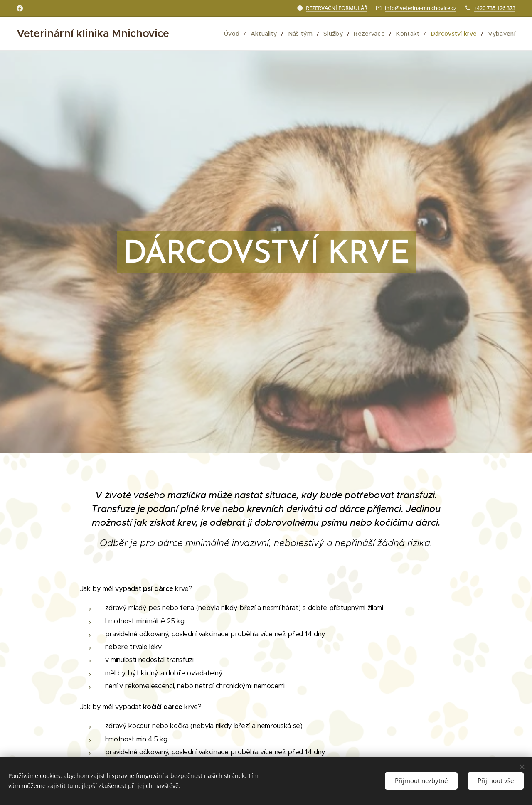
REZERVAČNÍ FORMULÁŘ (337, 8)
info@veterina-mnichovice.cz (421, 8)
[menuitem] (243, 34)
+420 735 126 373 (495, 8)
